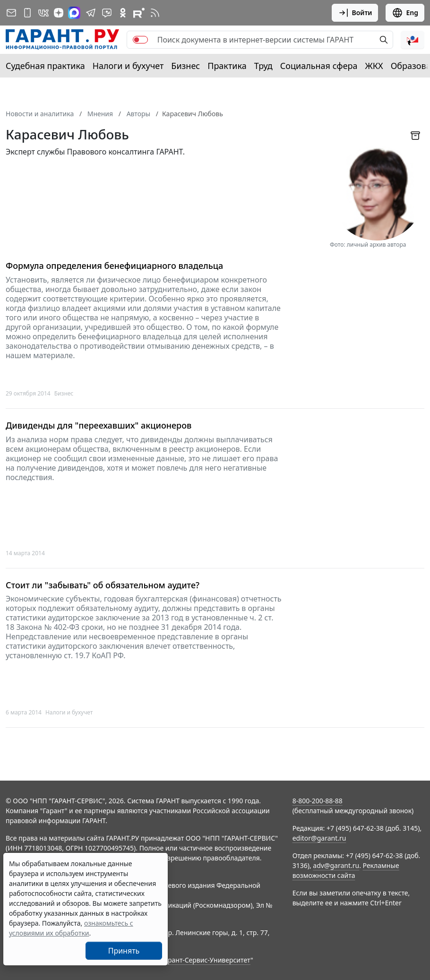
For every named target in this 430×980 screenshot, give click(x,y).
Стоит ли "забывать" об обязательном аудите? (103, 585)
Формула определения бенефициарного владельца (114, 266)
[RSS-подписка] (155, 13)
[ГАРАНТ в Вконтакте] (43, 13)
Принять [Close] (124, 951)
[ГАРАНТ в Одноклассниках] (123, 13)
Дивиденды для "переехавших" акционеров (99, 426)
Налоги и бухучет (128, 66)
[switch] (140, 40)
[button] (413, 40)
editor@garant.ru (319, 838)
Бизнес (185, 66)
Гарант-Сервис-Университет (206, 960)
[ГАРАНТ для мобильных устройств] (27, 13)
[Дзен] (59, 13)
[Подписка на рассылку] (11, 13)
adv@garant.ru (336, 865)
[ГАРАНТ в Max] (74, 13)
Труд (263, 66)
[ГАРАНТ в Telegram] (91, 13)
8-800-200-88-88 (318, 801)
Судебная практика (45, 66)
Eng (405, 13)
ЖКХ (374, 66)
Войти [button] (355, 13)
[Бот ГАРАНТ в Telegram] (107, 13)
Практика (227, 66)
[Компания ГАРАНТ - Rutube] (139, 13)
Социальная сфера (319, 66)
